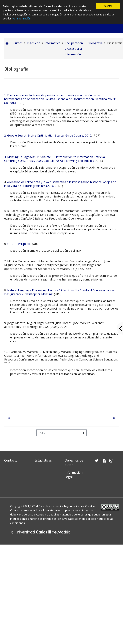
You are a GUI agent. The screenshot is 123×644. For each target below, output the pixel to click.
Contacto (11, 460)
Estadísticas (43, 460)
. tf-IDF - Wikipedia (18, 244)
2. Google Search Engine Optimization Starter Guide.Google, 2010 (48, 135)
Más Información (21, 19)
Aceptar (108, 6)
